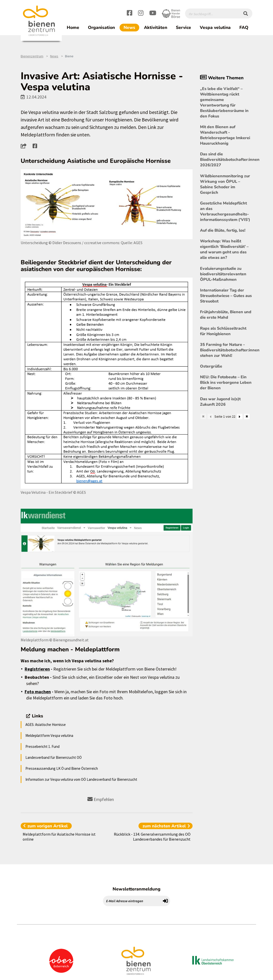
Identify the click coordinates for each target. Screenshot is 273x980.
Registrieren (37, 669)
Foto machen (38, 692)
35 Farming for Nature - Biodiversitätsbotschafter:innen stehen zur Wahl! (226, 350)
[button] (25, 146)
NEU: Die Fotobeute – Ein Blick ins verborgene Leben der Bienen (226, 383)
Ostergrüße (211, 366)
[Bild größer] (107, 204)
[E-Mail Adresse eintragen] (132, 901)
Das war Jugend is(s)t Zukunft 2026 (220, 402)
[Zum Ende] (247, 416)
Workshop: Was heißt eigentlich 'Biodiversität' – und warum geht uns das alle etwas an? (224, 249)
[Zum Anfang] (203, 416)
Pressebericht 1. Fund (42, 746)
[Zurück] (210, 416)
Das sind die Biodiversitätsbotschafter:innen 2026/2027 (226, 160)
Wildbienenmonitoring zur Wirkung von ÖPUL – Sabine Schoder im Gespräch (225, 184)
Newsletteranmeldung (136, 889)
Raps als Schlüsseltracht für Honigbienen (223, 331)
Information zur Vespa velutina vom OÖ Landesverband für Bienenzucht (81, 779)
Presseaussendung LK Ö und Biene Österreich (62, 768)
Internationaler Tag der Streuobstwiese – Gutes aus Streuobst (226, 296)
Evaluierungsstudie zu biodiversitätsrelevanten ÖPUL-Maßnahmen (223, 274)
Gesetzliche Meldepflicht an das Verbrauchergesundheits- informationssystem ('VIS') (225, 211)
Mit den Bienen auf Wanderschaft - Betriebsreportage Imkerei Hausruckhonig (225, 135)
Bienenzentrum (32, 56)
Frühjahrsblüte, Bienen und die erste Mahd (226, 315)
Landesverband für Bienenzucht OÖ (54, 757)
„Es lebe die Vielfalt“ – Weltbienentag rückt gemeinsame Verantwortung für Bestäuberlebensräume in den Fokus (224, 102)
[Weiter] (240, 416)
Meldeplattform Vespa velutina (49, 735)
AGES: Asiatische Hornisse (46, 725)
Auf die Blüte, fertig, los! (223, 230)
